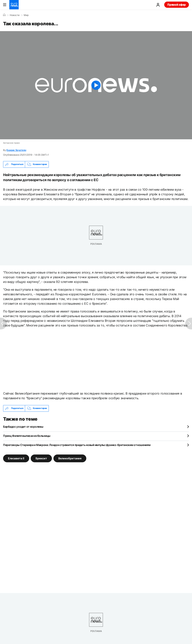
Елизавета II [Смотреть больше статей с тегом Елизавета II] (16, 458)
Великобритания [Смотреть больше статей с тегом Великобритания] (70, 458)
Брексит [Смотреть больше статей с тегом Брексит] (41, 458)
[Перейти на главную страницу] (14, 5)
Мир (26, 15)
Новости (15, 15)
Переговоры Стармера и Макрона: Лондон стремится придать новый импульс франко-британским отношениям (77, 445)
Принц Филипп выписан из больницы (27, 436)
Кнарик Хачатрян (16, 150)
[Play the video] (96, 85)
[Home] (4, 15)
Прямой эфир (177, 5)
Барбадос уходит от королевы (23, 427)
